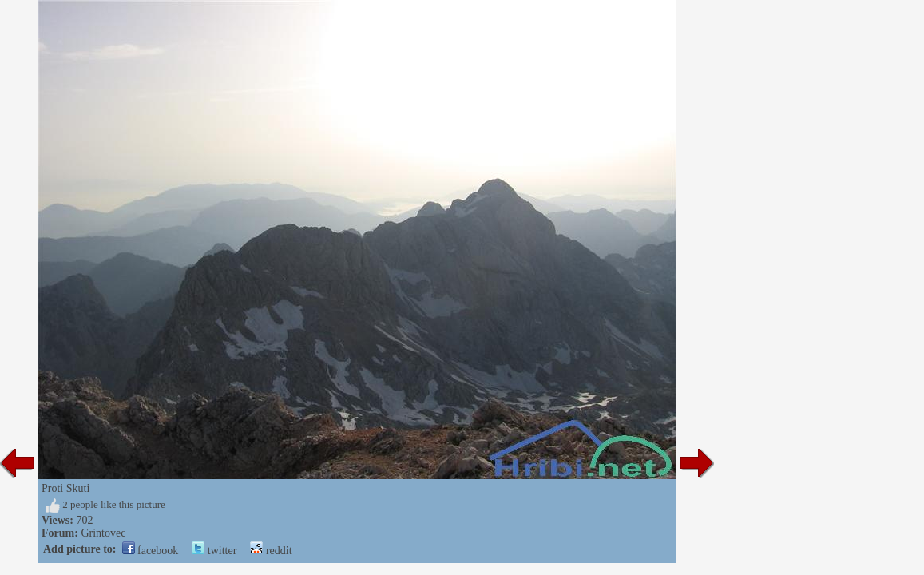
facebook (151, 551)
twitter (214, 551)
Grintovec (103, 533)
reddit (271, 551)
